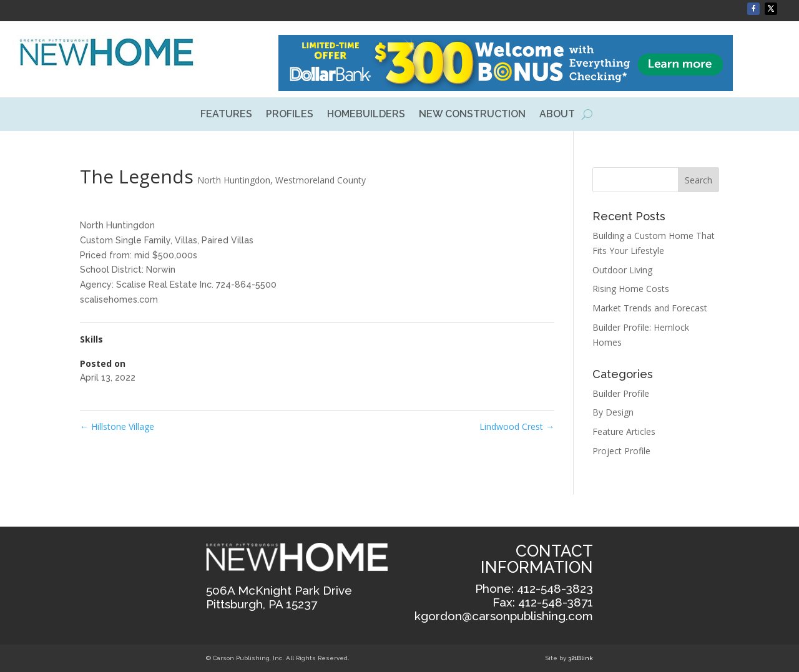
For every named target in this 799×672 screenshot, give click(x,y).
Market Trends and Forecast (650, 308)
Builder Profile (621, 393)
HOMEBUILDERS (366, 115)
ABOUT (557, 115)
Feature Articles (624, 431)
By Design (613, 412)
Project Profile (621, 451)
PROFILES (290, 115)
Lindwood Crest (517, 426)
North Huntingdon (234, 180)
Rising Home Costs (631, 289)
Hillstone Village (117, 426)
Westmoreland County (321, 180)
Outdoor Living (622, 270)
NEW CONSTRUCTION (472, 115)
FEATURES (226, 115)
